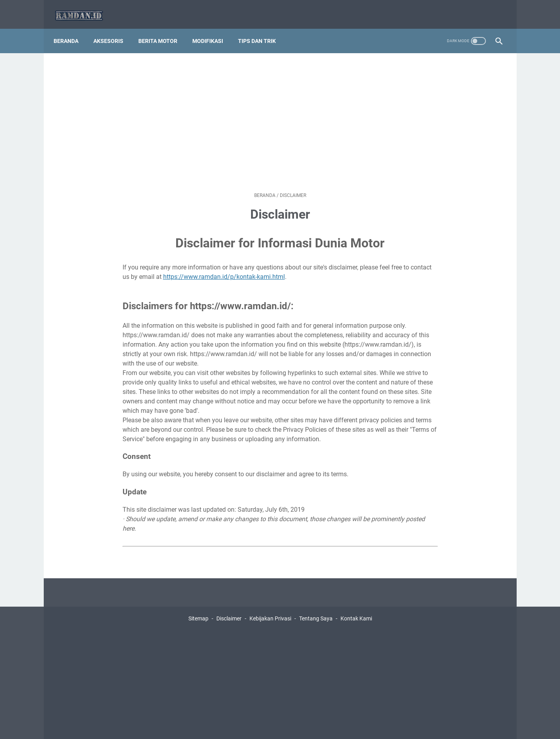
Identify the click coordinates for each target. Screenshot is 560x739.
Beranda (70, 31)
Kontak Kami (356, 609)
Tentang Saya (316, 609)
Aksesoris (113, 31)
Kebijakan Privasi (270, 609)
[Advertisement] (280, 113)
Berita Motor (162, 31)
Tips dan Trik (261, 31)
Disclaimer (229, 609)
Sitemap (198, 609)
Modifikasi (212, 31)
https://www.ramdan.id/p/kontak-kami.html (224, 267)
